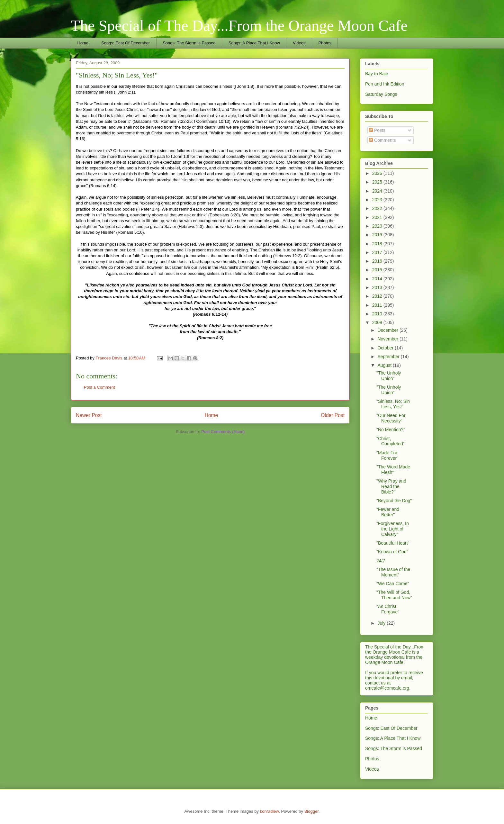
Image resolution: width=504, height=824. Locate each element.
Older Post (333, 415)
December (388, 330)
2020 (378, 226)
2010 (378, 314)
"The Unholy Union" (389, 376)
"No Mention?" (391, 430)
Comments (382, 140)
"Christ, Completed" (391, 441)
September (389, 357)
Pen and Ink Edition (385, 84)
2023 (378, 200)
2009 (378, 322)
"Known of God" (392, 552)
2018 (378, 244)
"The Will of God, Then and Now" (394, 595)
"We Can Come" (393, 584)
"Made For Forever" (387, 455)
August (385, 365)
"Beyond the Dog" (394, 501)
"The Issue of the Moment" (393, 572)
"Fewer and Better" (388, 512)
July (382, 623)
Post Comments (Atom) (223, 432)
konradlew (270, 811)
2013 (378, 287)
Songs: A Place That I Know (254, 43)
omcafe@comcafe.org (387, 688)
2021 (378, 217)
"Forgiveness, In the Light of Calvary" (393, 529)
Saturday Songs (381, 94)
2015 (378, 270)
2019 (378, 235)
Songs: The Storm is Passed (189, 43)
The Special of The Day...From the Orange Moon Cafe (239, 26)
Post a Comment (99, 387)
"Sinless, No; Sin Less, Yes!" (393, 404)
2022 (378, 208)
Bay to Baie (377, 74)
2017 (378, 252)
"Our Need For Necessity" (391, 418)
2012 (378, 296)
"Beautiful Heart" (393, 543)
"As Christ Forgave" (388, 609)
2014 (378, 279)
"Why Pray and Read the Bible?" (391, 486)
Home (83, 43)
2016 (378, 261)
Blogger (311, 811)
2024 (378, 191)
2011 (378, 305)
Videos (299, 43)
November (388, 339)
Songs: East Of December (126, 43)
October (386, 348)
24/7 (381, 561)
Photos (325, 43)
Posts (377, 130)
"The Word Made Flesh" (393, 470)
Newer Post (89, 415)
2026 (378, 173)
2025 (378, 182)
